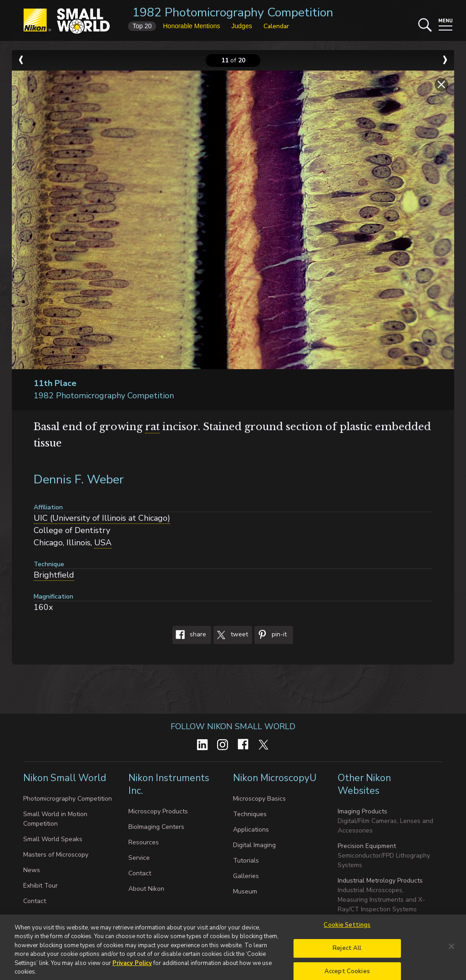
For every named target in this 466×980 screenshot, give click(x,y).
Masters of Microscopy (56, 855)
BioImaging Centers (156, 827)
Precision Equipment (367, 846)
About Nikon (146, 889)
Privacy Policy (132, 966)
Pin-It (271, 635)
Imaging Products (362, 811)
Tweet (231, 635)
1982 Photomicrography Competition (233, 13)
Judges (242, 26)
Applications (251, 830)
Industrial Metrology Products (380, 881)
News (32, 870)
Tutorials (246, 861)
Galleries (246, 876)
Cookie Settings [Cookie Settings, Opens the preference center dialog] (347, 929)
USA (103, 543)
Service (139, 858)
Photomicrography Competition (68, 799)
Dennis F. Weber (79, 480)
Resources (144, 842)
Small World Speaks (53, 839)
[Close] (451, 950)
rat (152, 427)
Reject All (347, 952)
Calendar (276, 26)
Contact (35, 901)
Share (189, 635)
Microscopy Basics (259, 799)
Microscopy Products (158, 811)
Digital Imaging (254, 845)
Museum (245, 891)
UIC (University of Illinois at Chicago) (102, 518)
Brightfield (54, 575)
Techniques (250, 814)
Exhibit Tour (41, 886)
